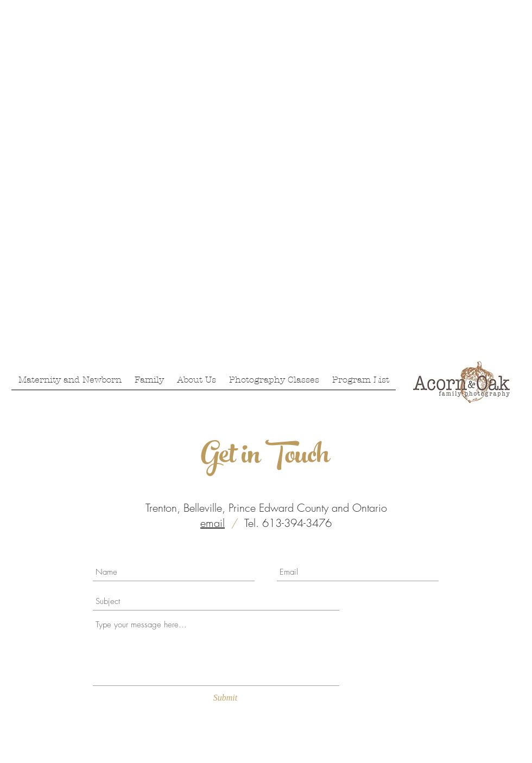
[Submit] (225, 698)
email (213, 523)
